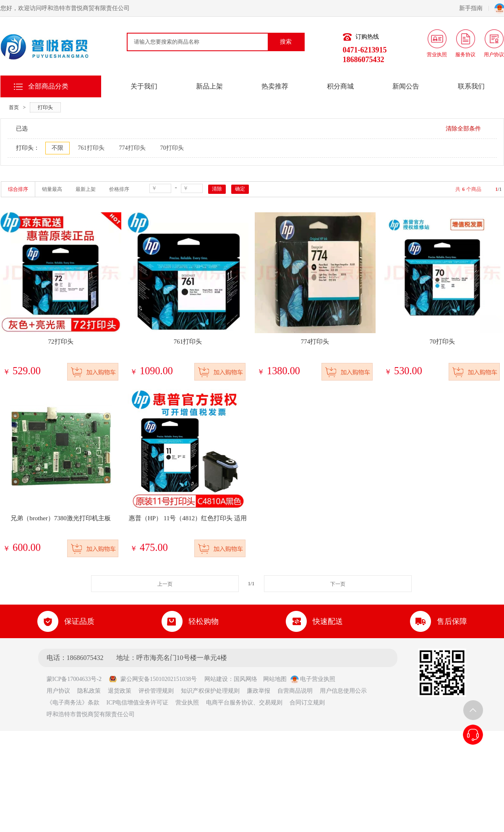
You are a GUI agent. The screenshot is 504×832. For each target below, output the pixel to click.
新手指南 (474, 8)
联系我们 (471, 86)
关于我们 (144, 86)
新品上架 (209, 86)
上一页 (165, 584)
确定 (240, 189)
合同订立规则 (307, 703)
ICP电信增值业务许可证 (138, 703)
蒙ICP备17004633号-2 (77, 679)
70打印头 (172, 148)
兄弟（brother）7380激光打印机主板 (60, 518)
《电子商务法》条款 (73, 703)
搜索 (286, 42)
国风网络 (245, 679)
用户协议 (58, 691)
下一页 (338, 584)
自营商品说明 (295, 691)
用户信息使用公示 (343, 691)
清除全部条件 (463, 129)
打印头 (45, 107)
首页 (14, 107)
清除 (217, 189)
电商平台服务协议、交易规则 (244, 703)
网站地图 (275, 679)
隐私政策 (89, 691)
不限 (57, 148)
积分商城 (340, 86)
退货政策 (120, 691)
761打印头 (91, 148)
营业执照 (187, 703)
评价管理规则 (156, 691)
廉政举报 (259, 691)
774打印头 (132, 148)
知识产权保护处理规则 (210, 691)
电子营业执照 (313, 679)
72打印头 (61, 342)
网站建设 (216, 679)
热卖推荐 (275, 86)
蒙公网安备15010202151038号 (153, 679)
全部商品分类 (48, 86)
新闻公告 (406, 86)
